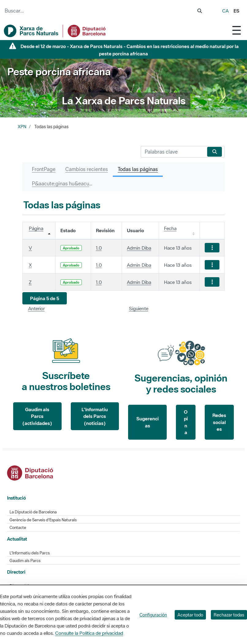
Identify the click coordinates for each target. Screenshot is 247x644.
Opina (186, 422)
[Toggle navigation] (237, 30)
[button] (45, 298)
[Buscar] (173, 152)
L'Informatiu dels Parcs (30, 553)
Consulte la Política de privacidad (89, 633)
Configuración (153, 615)
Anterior (36, 308)
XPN (22, 127)
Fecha (170, 228)
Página (36, 228)
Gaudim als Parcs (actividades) (37, 416)
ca (225, 11)
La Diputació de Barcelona (33, 512)
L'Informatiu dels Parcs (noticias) (95, 416)
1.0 (99, 248)
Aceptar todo (190, 615)
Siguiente (139, 308)
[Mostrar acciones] (212, 248)
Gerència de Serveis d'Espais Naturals (43, 520)
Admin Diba (139, 248)
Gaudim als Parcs (25, 561)
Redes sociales (219, 422)
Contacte (18, 528)
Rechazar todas (229, 615)
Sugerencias (148, 422)
